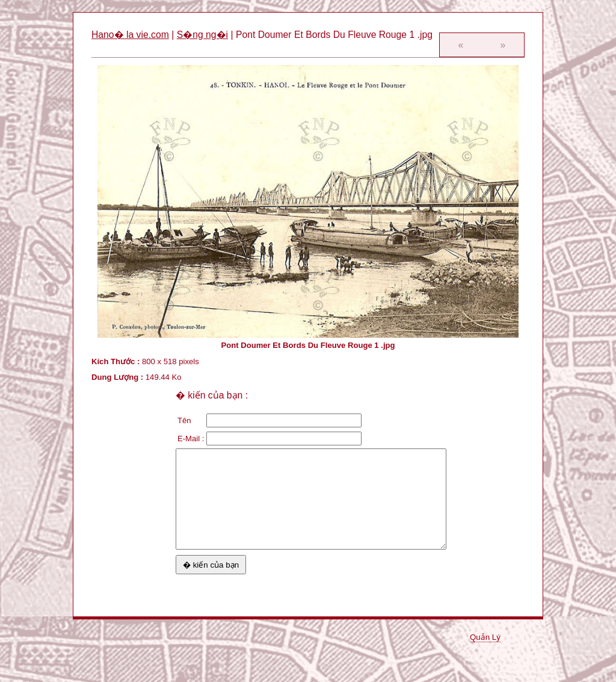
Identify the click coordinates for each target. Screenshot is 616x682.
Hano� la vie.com (130, 35)
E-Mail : (191, 439)
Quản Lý (485, 637)
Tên (184, 420)
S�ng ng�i (202, 35)
